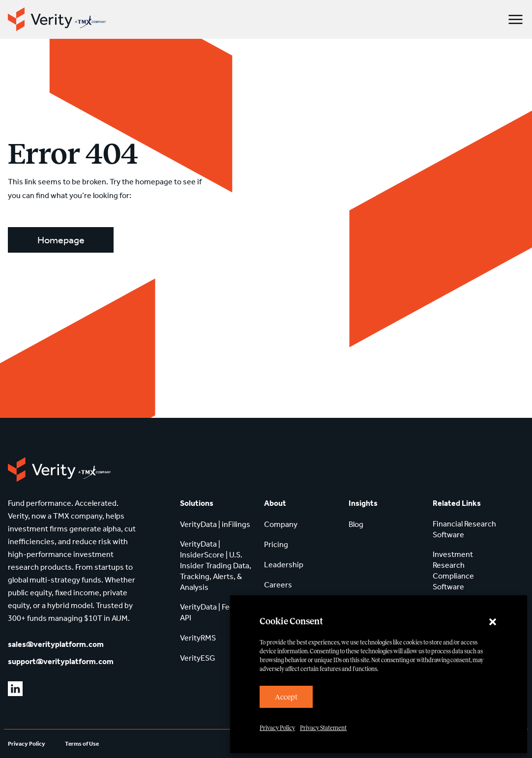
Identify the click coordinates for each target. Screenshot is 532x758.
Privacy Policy (277, 728)
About (275, 503)
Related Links (457, 503)
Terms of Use (82, 744)
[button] (493, 622)
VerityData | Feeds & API (214, 612)
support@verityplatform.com (61, 661)
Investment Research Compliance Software (453, 570)
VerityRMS (198, 638)
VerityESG (198, 658)
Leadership (284, 565)
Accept (286, 697)
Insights (363, 503)
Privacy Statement (323, 728)
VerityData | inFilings (215, 524)
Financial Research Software (464, 529)
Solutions (197, 503)
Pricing (276, 544)
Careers (278, 585)
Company (281, 524)
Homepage (61, 240)
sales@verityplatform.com (56, 644)
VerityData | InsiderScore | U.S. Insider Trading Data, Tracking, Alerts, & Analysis (216, 566)
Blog (356, 524)
